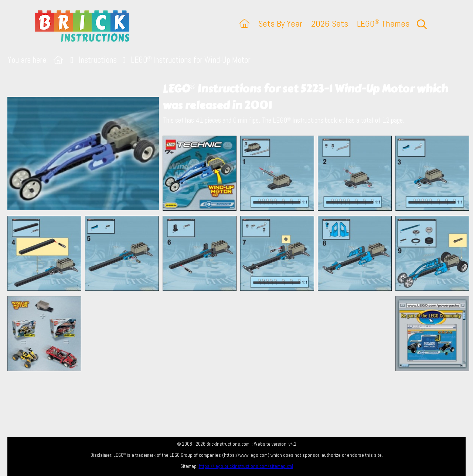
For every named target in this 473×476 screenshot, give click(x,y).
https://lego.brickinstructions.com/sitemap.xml (246, 466)
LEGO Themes (383, 23)
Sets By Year (280, 23)
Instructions (98, 60)
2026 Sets (330, 23)
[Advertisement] (240, 333)
